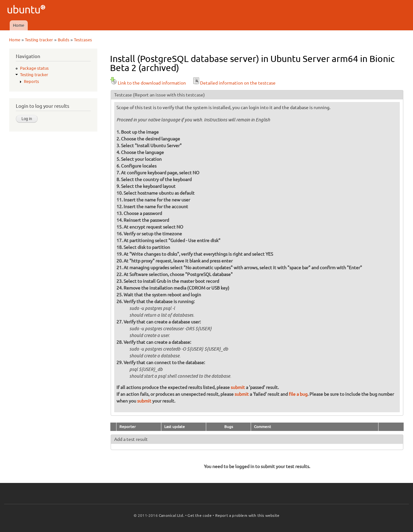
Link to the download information (148, 83)
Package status (34, 68)
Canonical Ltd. (171, 515)
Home (19, 25)
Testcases (83, 40)
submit (238, 387)
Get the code (199, 515)
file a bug (298, 394)
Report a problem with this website (247, 515)
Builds (64, 40)
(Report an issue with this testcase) (169, 95)
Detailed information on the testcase (234, 83)
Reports (31, 81)
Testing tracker (39, 40)
